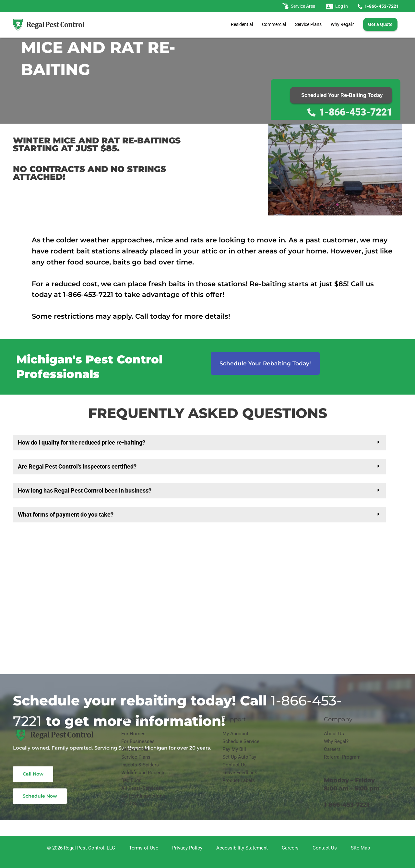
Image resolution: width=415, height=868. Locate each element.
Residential (242, 24)
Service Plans (308, 24)
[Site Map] (359, 848)
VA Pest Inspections (143, 796)
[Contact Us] (324, 848)
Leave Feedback (240, 773)
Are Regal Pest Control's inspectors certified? (77, 466)
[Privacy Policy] (186, 848)
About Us (334, 734)
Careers (332, 749)
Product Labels (239, 780)
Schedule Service (241, 741)
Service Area (135, 749)
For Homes (133, 734)
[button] (199, 443)
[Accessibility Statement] (241, 848)
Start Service (135, 804)
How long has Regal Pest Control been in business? (85, 490)
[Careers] (289, 848)
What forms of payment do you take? (66, 514)
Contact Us (235, 765)
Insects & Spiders (140, 765)
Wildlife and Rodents (143, 773)
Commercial (274, 24)
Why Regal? (342, 24)
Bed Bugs (131, 780)
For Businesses (138, 741)
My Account (235, 734)
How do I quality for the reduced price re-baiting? (82, 442)
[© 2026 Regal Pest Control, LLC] (80, 848)
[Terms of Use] (143, 848)
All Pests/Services (141, 788)
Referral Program (342, 757)
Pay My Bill (234, 749)
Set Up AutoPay (239, 757)
